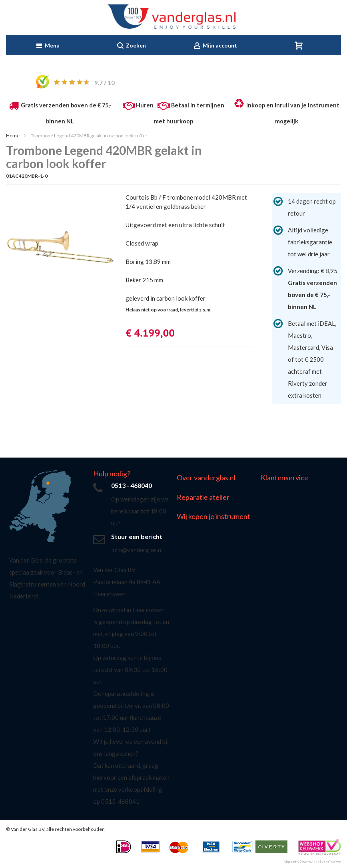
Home (13, 136)
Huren (145, 105)
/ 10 (105, 83)
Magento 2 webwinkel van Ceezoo (312, 862)
